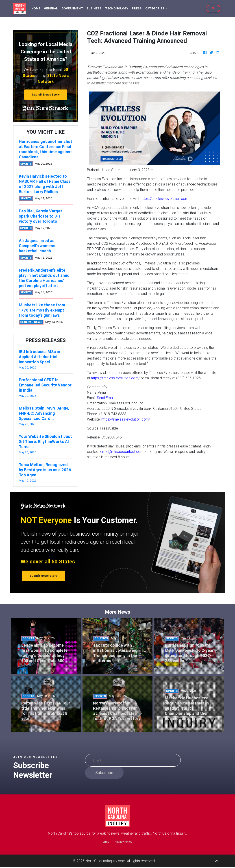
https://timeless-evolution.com (164, 198)
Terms (105, 842)
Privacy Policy (123, 842)
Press (137, 8)
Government (72, 8)
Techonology (117, 8)
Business (94, 8)
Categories (155, 8)
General (51, 8)
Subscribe (104, 773)
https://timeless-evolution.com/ (115, 378)
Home (37, 8)
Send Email (106, 398)
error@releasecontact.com (122, 451)
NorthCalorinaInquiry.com (105, 861)
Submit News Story (46, 95)
